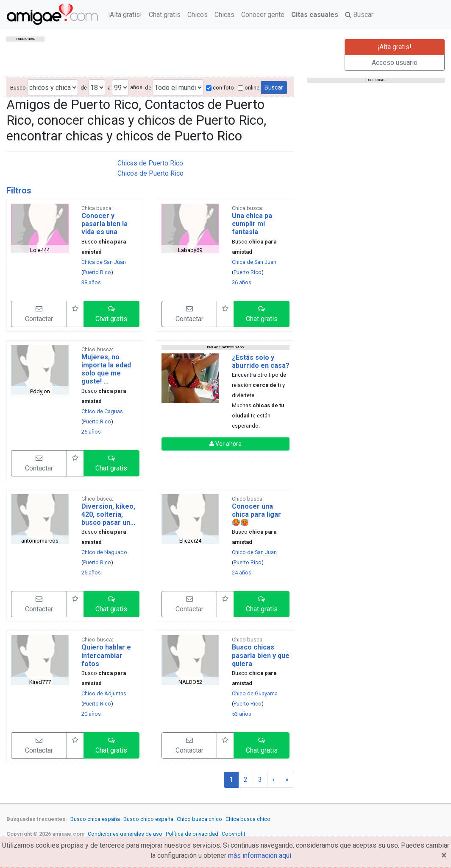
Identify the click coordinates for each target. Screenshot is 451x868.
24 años (242, 573)
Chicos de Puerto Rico (150, 173)
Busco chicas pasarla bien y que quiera (261, 655)
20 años (91, 714)
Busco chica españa (95, 819)
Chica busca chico (248, 819)
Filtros (19, 190)
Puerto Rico (97, 272)
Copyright (234, 834)
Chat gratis (165, 15)
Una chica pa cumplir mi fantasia (252, 224)
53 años (242, 714)
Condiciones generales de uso (125, 834)
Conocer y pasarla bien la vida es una (104, 224)
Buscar (359, 15)
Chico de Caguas (102, 411)
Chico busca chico (199, 819)
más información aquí (260, 855)
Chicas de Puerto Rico (150, 163)
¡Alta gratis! (125, 15)
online (249, 88)
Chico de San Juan (254, 552)
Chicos (198, 15)
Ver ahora (225, 444)
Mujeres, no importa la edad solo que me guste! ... (106, 369)
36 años (242, 282)
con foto (220, 88)
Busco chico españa (148, 819)
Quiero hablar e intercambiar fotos (106, 655)
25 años (91, 432)
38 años (91, 282)
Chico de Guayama (255, 693)
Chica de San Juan (104, 262)
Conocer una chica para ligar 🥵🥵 (256, 514)
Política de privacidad (192, 834)
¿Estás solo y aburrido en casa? (261, 361)
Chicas (224, 15)
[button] (111, 314)
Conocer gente (263, 15)
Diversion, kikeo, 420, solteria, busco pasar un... (108, 514)
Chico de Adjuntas (104, 693)
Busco (18, 88)
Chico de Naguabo (104, 552)
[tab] (150, 190)
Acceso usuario (395, 63)
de (84, 88)
